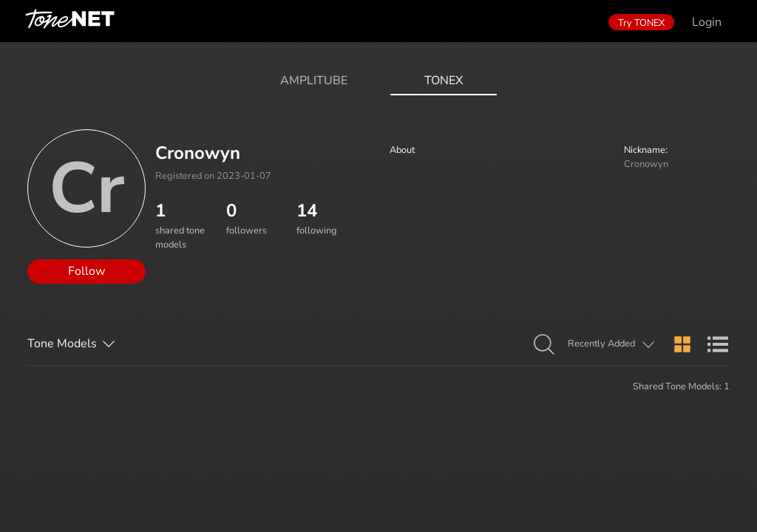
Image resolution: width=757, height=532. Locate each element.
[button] (544, 345)
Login (707, 22)
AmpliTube (314, 81)
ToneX (444, 81)
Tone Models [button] (62, 344)
